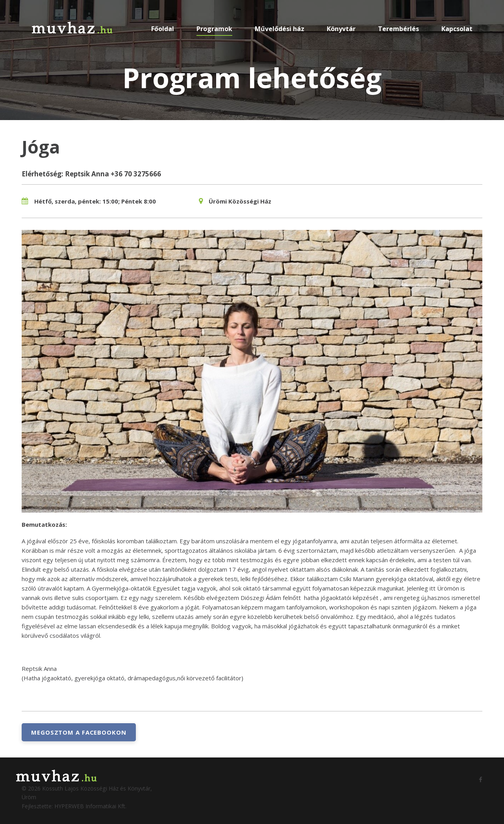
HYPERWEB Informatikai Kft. (90, 806)
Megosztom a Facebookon (79, 732)
